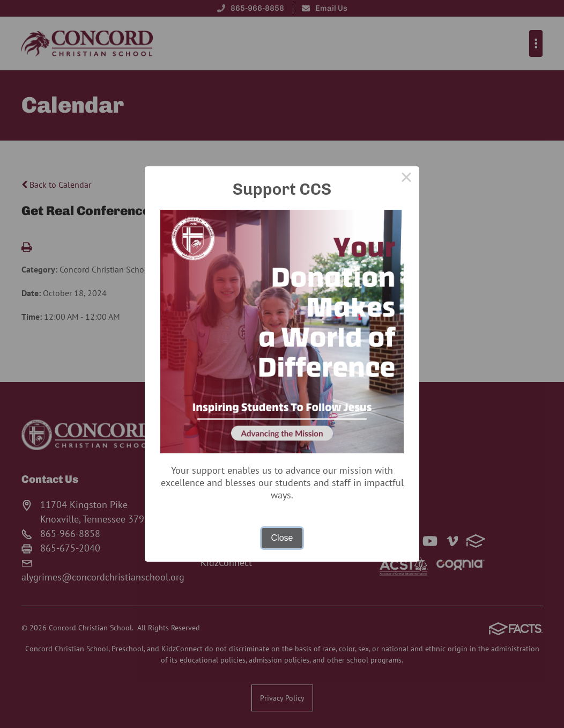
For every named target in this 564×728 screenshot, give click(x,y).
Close (282, 538)
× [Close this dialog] (406, 179)
